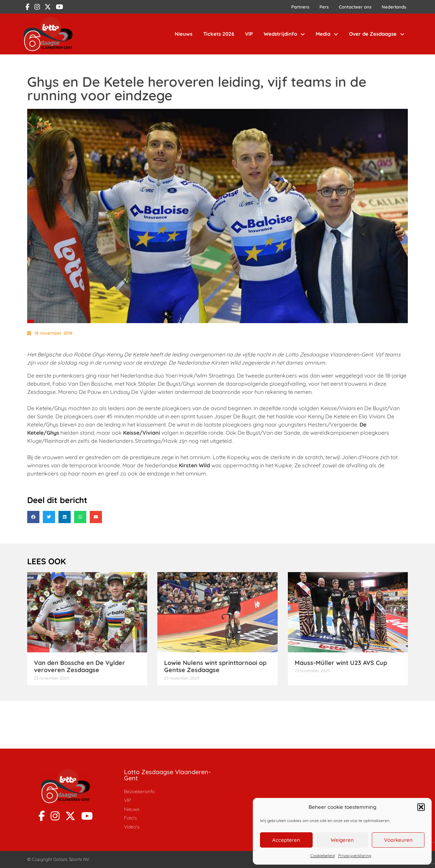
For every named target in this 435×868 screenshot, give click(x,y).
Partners (300, 7)
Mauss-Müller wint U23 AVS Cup (341, 663)
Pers (324, 7)
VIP (249, 34)
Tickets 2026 (219, 34)
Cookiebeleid (323, 856)
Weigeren (342, 840)
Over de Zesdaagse (377, 34)
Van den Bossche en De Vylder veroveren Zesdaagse (80, 666)
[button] (421, 807)
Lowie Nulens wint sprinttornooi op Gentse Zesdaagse (215, 666)
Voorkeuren (398, 840)
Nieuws (184, 34)
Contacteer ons (355, 7)
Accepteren (286, 840)
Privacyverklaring (355, 856)
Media (327, 34)
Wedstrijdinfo (284, 34)
